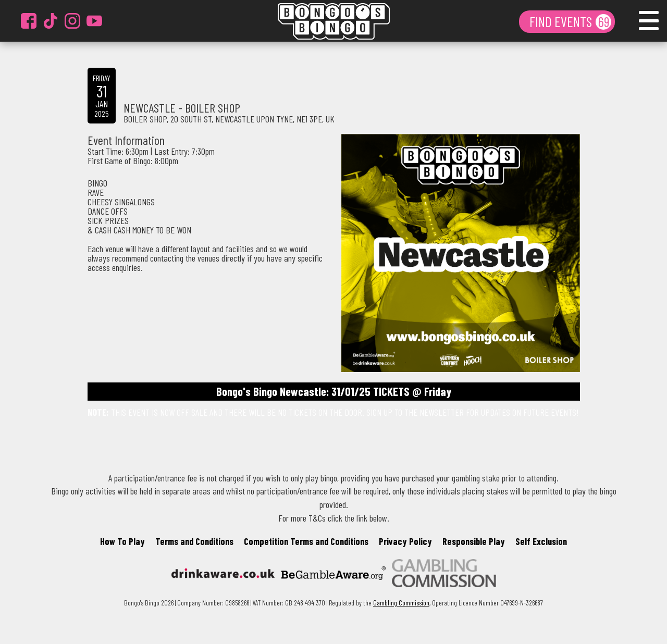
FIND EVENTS (562, 21)
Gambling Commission (401, 603)
